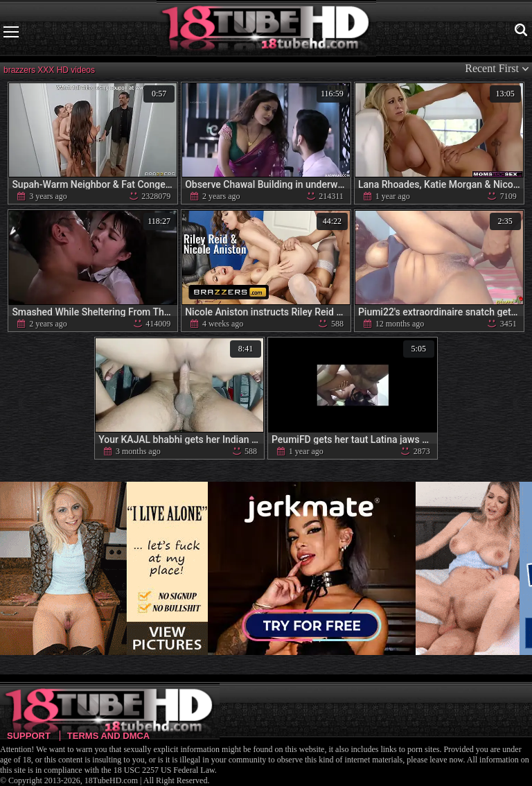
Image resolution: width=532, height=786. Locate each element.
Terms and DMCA (108, 736)
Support (29, 736)
